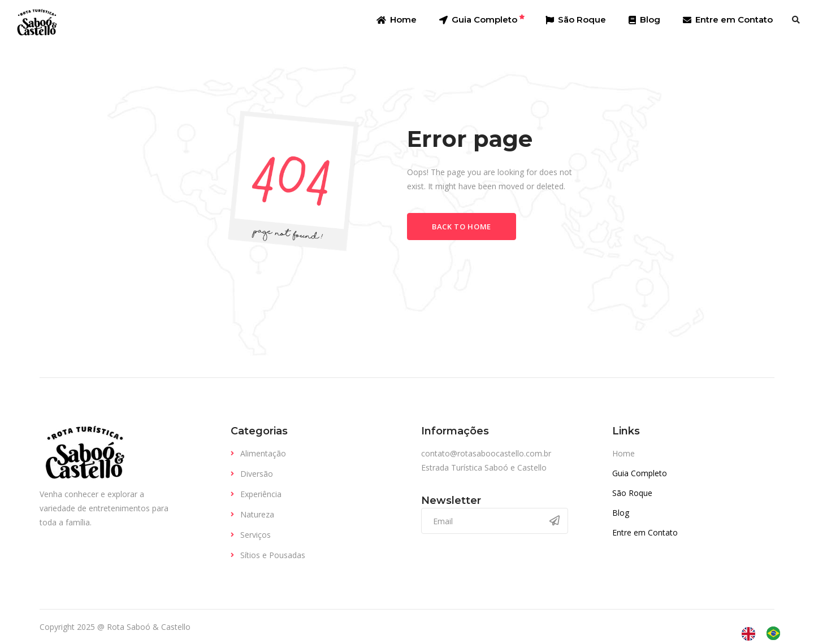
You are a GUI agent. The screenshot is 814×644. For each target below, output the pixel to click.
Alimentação (263, 453)
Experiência (261, 494)
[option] (776, 633)
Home (624, 453)
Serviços (256, 535)
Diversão (257, 474)
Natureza (257, 514)
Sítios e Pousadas (273, 555)
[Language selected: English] (767, 633)
